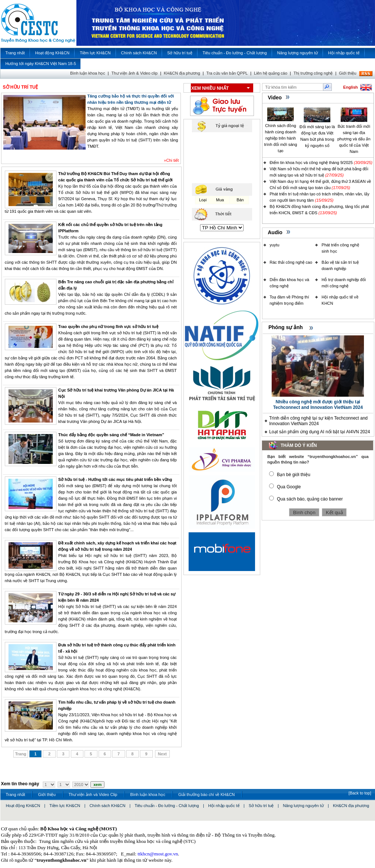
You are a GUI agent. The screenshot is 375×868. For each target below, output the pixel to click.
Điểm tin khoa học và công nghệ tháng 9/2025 (311, 163)
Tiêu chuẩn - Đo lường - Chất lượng (167, 806)
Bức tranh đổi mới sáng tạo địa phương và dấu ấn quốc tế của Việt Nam (354, 139)
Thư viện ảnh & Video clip (135, 73)
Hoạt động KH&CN (23, 806)
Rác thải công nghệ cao (291, 262)
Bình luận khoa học (88, 73)
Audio (275, 232)
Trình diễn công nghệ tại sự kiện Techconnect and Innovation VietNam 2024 (318, 421)
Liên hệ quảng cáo (271, 73)
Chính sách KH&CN (107, 806)
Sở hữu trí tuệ (261, 806)
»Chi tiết (171, 160)
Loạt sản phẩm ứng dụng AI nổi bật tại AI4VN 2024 (319, 432)
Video (275, 98)
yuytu (275, 245)
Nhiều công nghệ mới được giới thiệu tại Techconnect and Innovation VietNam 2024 (318, 405)
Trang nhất (16, 794)
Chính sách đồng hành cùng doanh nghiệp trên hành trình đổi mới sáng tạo (281, 138)
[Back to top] (360, 793)
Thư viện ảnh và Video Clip (93, 794)
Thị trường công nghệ (313, 73)
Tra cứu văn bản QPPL (227, 73)
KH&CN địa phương (182, 73)
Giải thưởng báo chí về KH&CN (207, 794)
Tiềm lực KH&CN (65, 806)
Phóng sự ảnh (285, 327)
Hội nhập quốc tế (224, 806)
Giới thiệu (348, 73)
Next (162, 754)
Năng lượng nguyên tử (303, 806)
